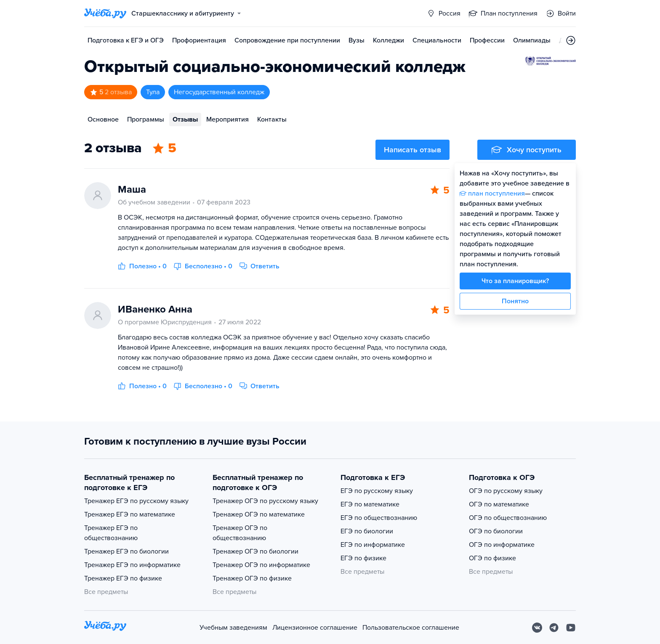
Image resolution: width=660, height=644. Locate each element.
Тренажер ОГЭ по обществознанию (240, 533)
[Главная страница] (105, 13)
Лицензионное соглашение (315, 628)
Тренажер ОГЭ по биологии (255, 551)
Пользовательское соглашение (411, 628)
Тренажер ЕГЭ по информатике (132, 565)
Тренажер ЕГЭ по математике (130, 514)
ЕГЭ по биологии (367, 531)
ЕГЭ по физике (363, 558)
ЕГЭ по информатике (373, 545)
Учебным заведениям (233, 628)
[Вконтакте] (537, 628)
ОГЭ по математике (499, 504)
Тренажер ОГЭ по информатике (261, 565)
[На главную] (105, 627)
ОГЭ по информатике (502, 545)
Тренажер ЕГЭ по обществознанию (111, 533)
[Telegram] (554, 628)
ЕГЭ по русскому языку (377, 491)
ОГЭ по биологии (496, 531)
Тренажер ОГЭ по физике (252, 578)
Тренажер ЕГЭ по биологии (126, 551)
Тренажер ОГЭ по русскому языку (265, 501)
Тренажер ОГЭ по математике (259, 514)
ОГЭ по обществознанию (508, 518)
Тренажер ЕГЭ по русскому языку (136, 501)
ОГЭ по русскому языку (506, 491)
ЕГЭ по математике (370, 504)
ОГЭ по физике (492, 558)
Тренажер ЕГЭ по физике (123, 578)
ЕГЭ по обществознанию (379, 518)
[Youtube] (571, 628)
